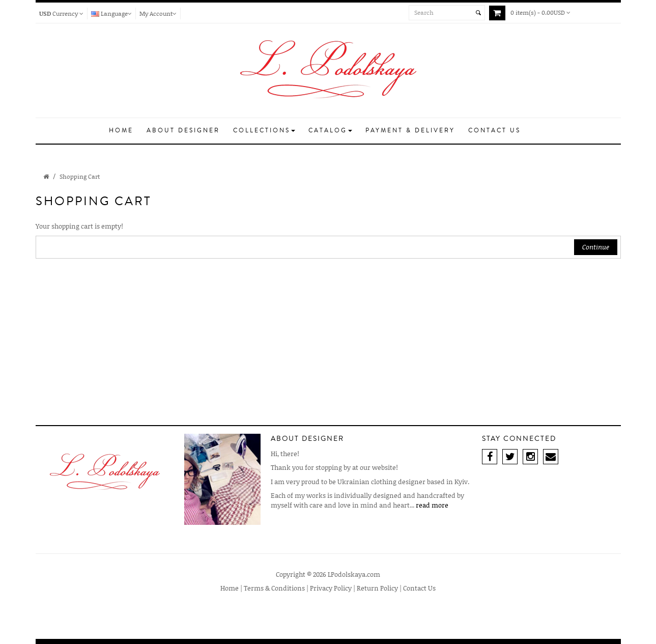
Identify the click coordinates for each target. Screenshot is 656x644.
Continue (596, 247)
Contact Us (419, 588)
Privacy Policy (331, 588)
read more (432, 505)
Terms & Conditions (274, 588)
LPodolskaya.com (354, 574)
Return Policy (377, 588)
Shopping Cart (80, 176)
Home (230, 588)
